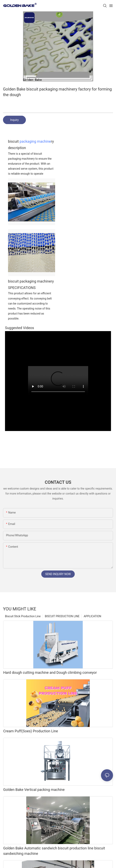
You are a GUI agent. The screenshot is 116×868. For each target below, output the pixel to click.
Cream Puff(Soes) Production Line (31, 731)
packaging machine (35, 141)
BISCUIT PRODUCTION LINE (62, 616)
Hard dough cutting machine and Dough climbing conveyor (50, 672)
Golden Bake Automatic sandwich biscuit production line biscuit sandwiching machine (54, 851)
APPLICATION (92, 616)
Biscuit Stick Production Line (23, 616)
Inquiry (14, 120)
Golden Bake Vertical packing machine (34, 790)
